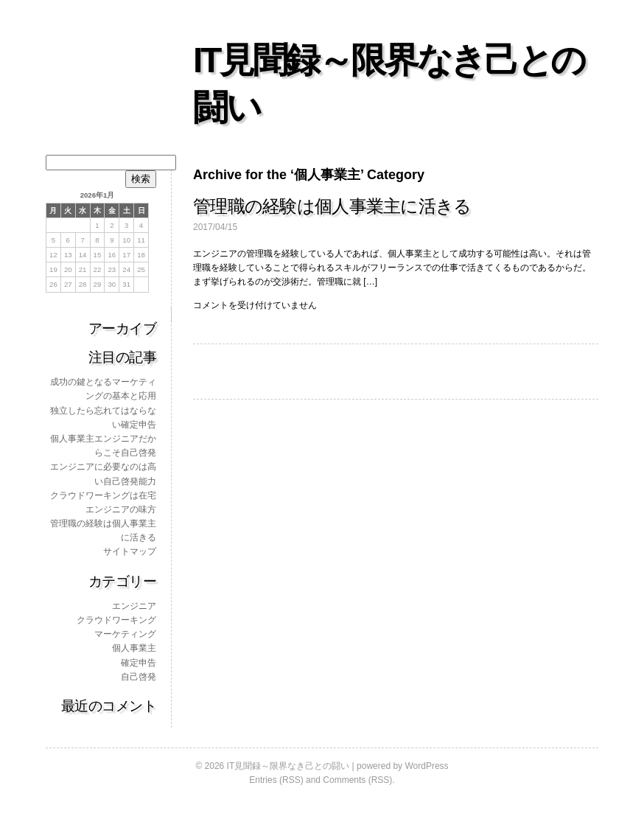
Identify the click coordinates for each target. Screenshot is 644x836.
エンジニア (134, 606)
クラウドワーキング (116, 620)
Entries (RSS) (276, 780)
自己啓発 (139, 677)
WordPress (426, 766)
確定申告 (139, 663)
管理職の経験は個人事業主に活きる (332, 206)
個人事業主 (134, 648)
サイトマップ (130, 551)
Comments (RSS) (357, 780)
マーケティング (125, 634)
